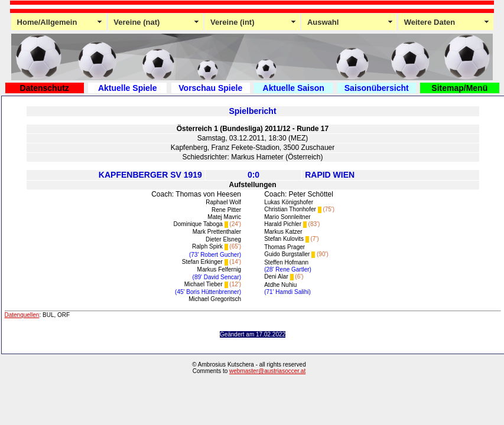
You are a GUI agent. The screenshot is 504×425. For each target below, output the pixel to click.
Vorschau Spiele (210, 88)
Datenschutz (45, 88)
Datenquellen (22, 315)
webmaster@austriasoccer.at (267, 371)
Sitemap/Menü (459, 88)
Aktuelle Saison (294, 88)
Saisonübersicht (377, 88)
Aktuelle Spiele (128, 88)
